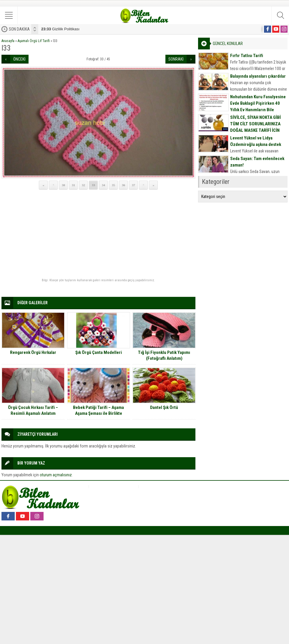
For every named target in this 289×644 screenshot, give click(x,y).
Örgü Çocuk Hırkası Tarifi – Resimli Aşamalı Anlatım (33, 410)
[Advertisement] (98, 234)
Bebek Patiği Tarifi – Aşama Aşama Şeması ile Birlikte (98, 410)
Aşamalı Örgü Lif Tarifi (34, 41)
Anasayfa (8, 41)
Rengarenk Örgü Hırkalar (33, 352)
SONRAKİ (176, 59)
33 (93, 185)
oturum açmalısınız (56, 475)
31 (73, 185)
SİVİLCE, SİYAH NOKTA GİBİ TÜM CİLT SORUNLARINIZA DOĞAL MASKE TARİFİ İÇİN (255, 124)
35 (113, 185)
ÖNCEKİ (19, 59)
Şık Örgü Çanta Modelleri (99, 352)
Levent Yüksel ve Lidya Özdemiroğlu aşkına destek (256, 141)
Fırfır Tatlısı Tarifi (247, 56)
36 (123, 185)
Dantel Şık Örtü (164, 407)
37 (133, 185)
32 (83, 185)
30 (63, 185)
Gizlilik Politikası (60, 29)
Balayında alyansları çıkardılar (258, 76)
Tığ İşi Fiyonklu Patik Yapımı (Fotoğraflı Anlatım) (164, 355)
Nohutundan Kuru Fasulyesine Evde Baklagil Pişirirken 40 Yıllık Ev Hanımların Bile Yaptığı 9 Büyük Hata (258, 106)
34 (103, 185)
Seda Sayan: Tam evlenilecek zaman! (257, 162)
